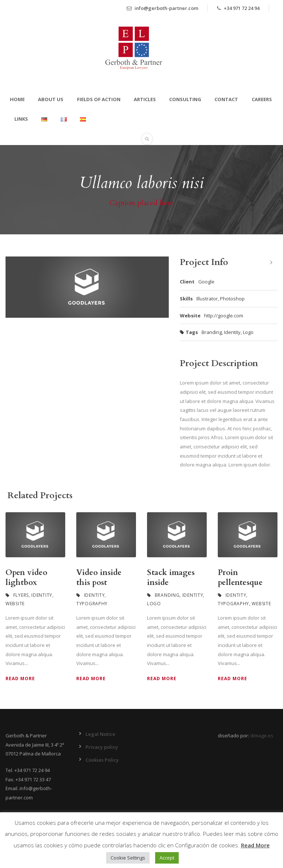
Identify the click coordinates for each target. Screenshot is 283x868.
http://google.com (224, 316)
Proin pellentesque (240, 578)
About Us (51, 99)
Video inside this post (99, 578)
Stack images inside (171, 578)
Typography (92, 604)
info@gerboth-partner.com (163, 8)
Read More (20, 678)
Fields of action (99, 99)
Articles (145, 99)
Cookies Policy (102, 760)
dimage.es (262, 736)
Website (15, 604)
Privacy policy (102, 747)
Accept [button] (167, 858)
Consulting (185, 99)
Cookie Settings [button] (128, 858)
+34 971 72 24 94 (242, 8)
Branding (212, 332)
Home (17, 99)
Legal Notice (100, 734)
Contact (226, 99)
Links (21, 119)
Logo (248, 332)
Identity (232, 332)
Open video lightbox (26, 578)
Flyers (21, 595)
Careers (262, 99)
